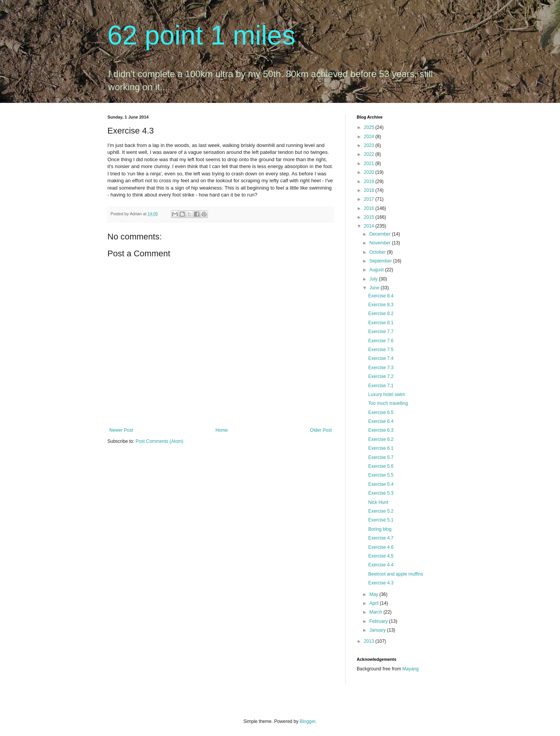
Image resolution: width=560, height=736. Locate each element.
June (375, 288)
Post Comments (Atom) (159, 441)
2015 (370, 217)
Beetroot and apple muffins (396, 574)
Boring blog (380, 529)
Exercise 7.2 (381, 376)
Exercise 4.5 (381, 556)
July (374, 279)
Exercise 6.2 (381, 439)
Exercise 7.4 (381, 358)
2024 (370, 137)
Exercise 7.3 (381, 368)
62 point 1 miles (201, 35)
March (376, 612)
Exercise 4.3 (381, 583)
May (374, 594)
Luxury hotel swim (387, 394)
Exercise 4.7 (381, 538)
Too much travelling (388, 403)
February (379, 621)
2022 (370, 154)
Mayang (411, 669)
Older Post (321, 430)
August (377, 270)
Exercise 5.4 (381, 484)
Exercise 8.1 (381, 323)
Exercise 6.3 (381, 430)
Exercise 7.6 (381, 341)
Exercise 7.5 (381, 350)
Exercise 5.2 (381, 511)
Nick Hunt (378, 502)
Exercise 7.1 (381, 386)
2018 (370, 190)
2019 (370, 182)
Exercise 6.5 (381, 413)
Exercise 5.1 (381, 520)
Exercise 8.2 (381, 314)
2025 (370, 127)
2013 (370, 641)
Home (222, 430)
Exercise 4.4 (381, 565)
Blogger (307, 721)
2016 (370, 208)
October (378, 252)
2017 (370, 199)
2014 (370, 226)
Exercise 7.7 (381, 332)
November (381, 243)
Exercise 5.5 (381, 475)
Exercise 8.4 (381, 296)
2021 (370, 163)
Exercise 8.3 (381, 305)
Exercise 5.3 (381, 493)
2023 (370, 145)
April (375, 603)
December (381, 234)
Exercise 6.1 (381, 448)
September (381, 261)
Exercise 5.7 (381, 457)
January (378, 630)
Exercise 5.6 (381, 466)
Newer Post (121, 430)
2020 (370, 172)
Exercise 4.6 (381, 547)
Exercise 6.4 (381, 421)
